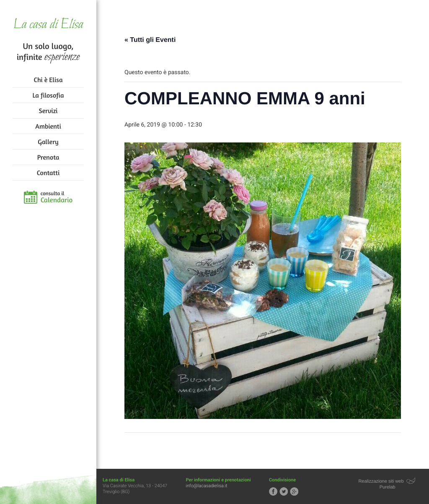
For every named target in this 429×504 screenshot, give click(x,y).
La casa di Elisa (48, 25)
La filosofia (48, 95)
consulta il (57, 197)
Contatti (48, 173)
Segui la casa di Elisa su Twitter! (284, 491)
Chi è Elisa (48, 80)
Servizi (48, 111)
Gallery (48, 142)
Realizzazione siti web (381, 481)
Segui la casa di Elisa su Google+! (294, 491)
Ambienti (48, 126)
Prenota (48, 157)
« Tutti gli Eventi (150, 40)
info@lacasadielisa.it (207, 486)
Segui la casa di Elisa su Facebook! (273, 491)
